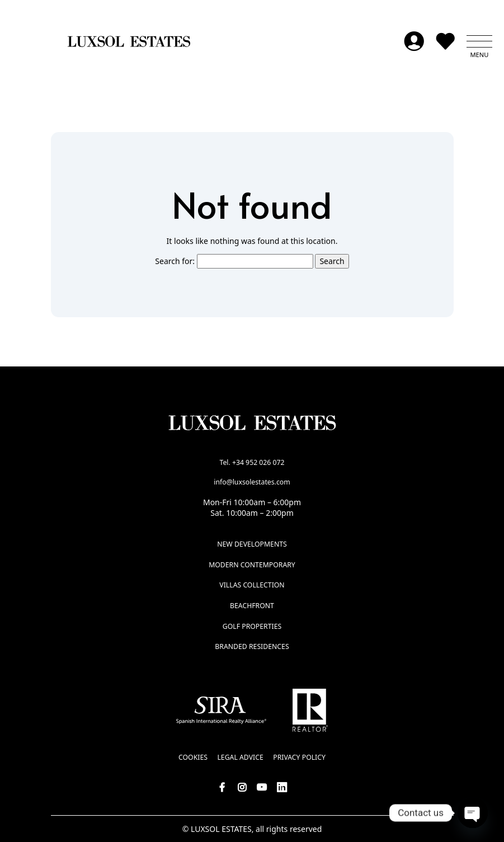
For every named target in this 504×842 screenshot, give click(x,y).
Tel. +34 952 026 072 (252, 462)
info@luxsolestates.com (252, 482)
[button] (479, 41)
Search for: (175, 261)
